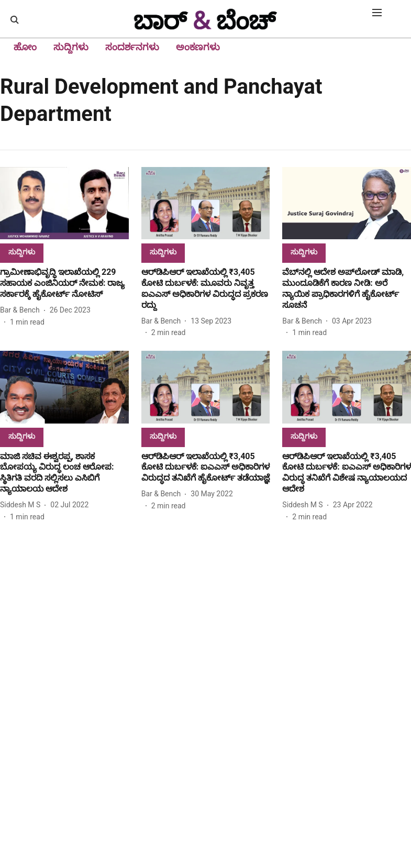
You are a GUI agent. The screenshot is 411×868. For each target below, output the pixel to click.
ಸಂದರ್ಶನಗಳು (132, 47)
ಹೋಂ (25, 47)
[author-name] (22, 310)
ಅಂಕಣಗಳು (198, 47)
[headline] (64, 283)
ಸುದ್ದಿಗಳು (71, 47)
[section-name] (22, 252)
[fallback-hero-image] (64, 203)
